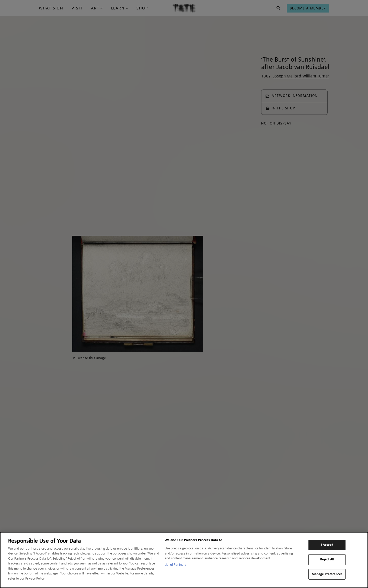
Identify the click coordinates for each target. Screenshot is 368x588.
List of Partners (175, 565)
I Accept (327, 545)
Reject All (327, 559)
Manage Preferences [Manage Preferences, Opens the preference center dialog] (327, 574)
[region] (184, 560)
